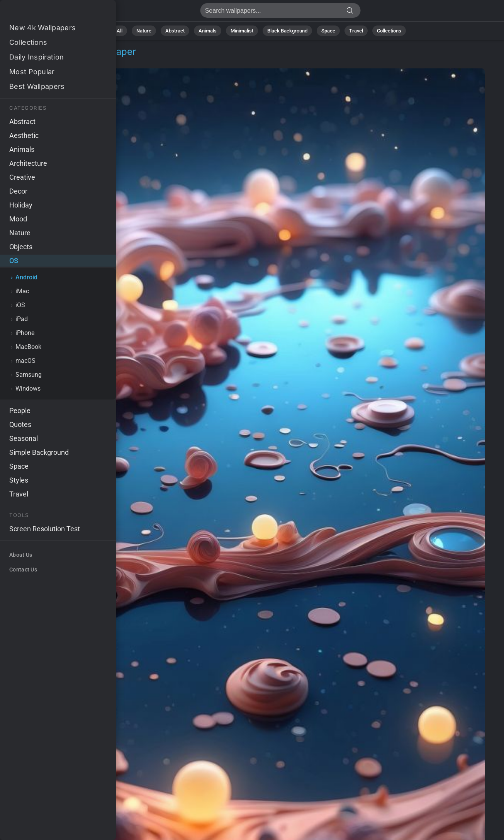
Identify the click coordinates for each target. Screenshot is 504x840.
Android (49, 61)
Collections (389, 31)
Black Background (287, 31)
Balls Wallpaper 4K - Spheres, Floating (46, 13)
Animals (208, 31)
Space (328, 31)
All (120, 31)
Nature (144, 31)
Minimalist (242, 31)
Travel (356, 31)
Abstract (175, 31)
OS (25, 61)
